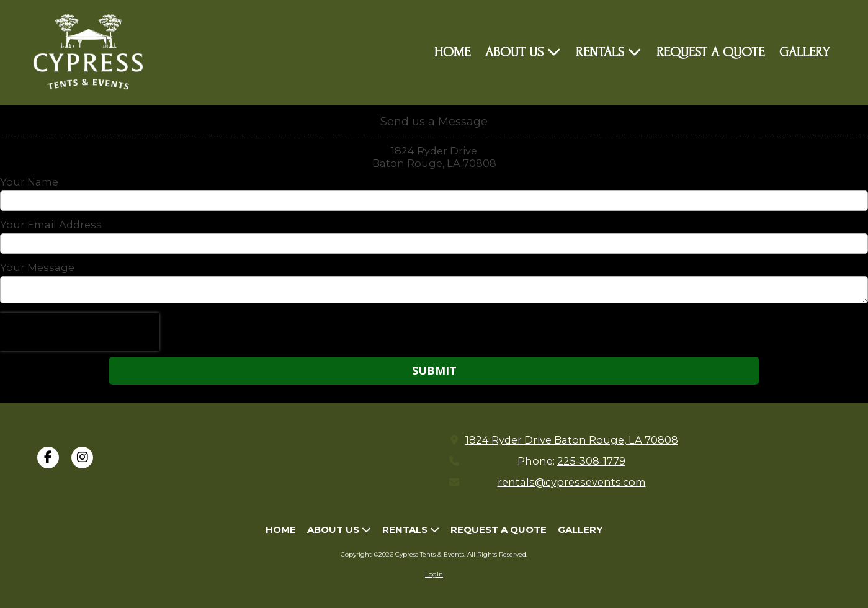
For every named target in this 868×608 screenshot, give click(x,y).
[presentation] (79, 332)
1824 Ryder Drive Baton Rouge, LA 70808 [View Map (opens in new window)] (572, 440)
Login (434, 574)
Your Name (29, 182)
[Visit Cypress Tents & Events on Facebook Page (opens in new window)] (48, 458)
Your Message (37, 267)
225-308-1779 (591, 461)
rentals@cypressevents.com (572, 482)
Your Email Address (51, 225)
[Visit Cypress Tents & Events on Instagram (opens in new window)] (82, 458)
